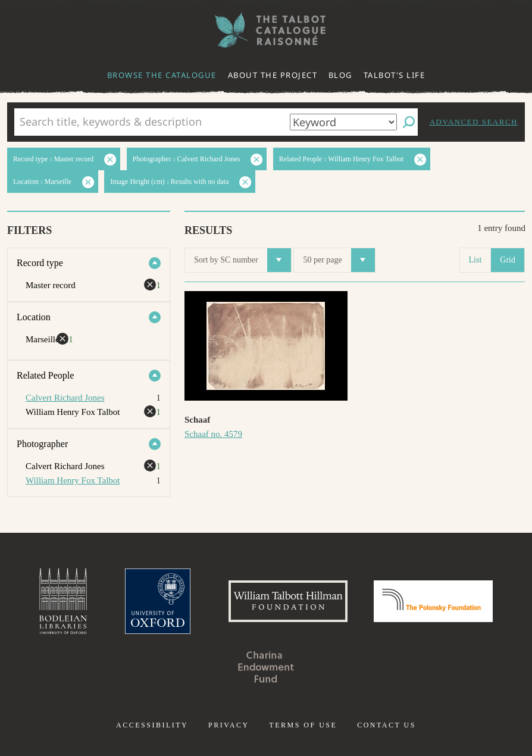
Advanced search (474, 122)
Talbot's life (395, 75)
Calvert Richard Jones (65, 398)
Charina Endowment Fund (266, 667)
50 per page (339, 260)
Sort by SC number (242, 260)
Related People (45, 375)
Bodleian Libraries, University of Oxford (63, 601)
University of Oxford (158, 601)
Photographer (42, 444)
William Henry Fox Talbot (73, 480)
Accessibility (152, 725)
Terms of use (303, 725)
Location (34, 317)
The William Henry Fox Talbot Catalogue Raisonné (266, 30)
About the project (273, 75)
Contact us (387, 725)
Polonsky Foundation (433, 601)
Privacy (229, 725)
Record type (40, 263)
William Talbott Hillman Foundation (288, 601)
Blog (340, 75)
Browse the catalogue (162, 75)
